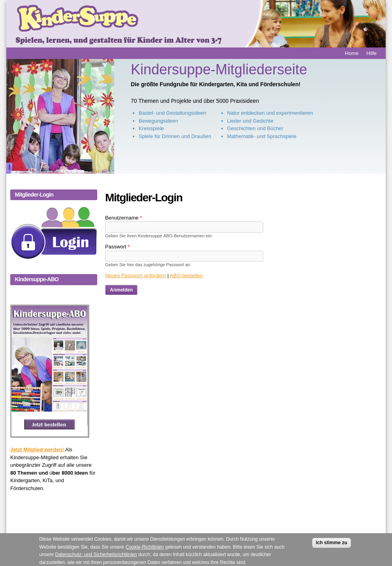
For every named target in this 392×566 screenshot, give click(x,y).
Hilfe (371, 53)
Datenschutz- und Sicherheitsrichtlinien (96, 558)
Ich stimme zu (331, 546)
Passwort (117, 247)
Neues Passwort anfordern (136, 275)
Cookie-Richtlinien (145, 550)
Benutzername (123, 218)
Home (352, 53)
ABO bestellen (186, 275)
